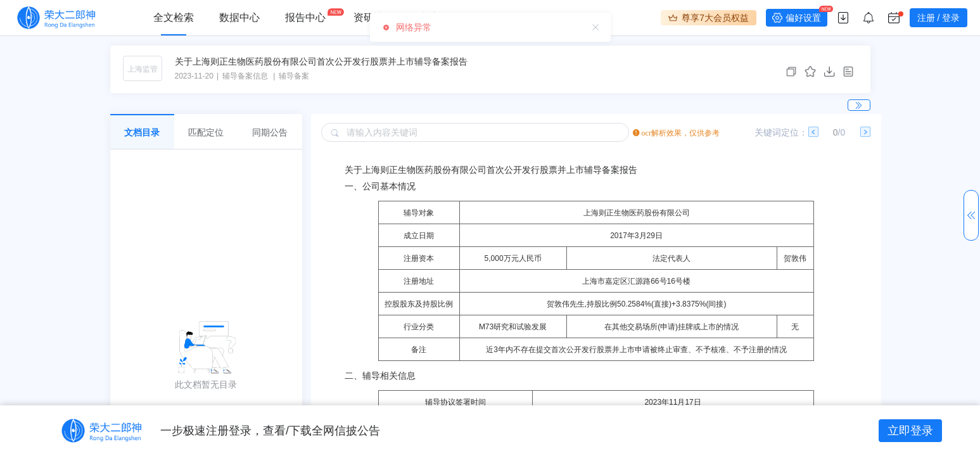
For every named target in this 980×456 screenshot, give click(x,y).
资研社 (369, 17)
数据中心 (239, 17)
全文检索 (174, 17)
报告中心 (305, 17)
